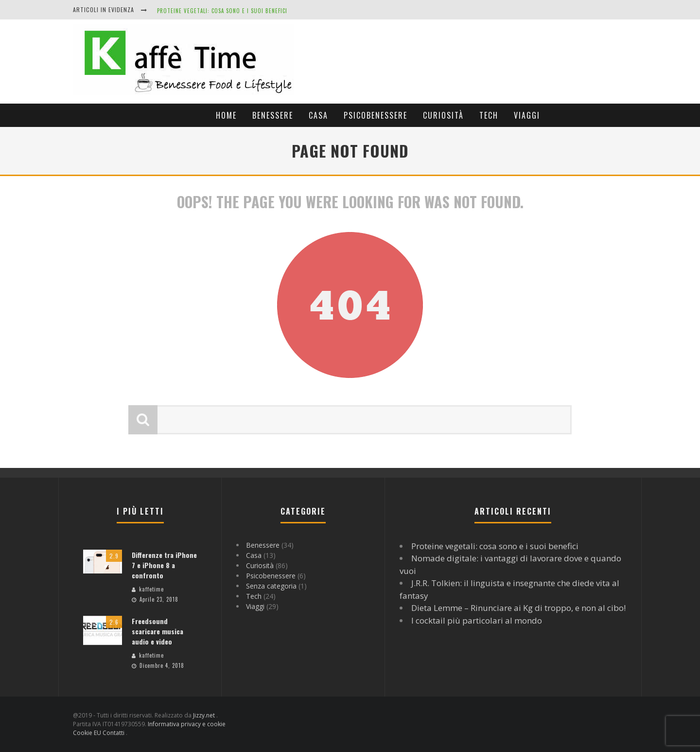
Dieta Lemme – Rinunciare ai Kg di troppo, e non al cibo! (518, 608)
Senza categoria (271, 586)
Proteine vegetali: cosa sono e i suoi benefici (222, 11)
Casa (318, 115)
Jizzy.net (205, 715)
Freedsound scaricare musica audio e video (157, 631)
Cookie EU (88, 733)
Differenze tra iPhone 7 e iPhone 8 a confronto (164, 565)
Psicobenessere (376, 115)
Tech (489, 115)
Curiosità (443, 115)
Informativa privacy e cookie (187, 724)
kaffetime (151, 589)
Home (226, 115)
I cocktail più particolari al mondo (477, 620)
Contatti (114, 733)
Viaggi (527, 115)
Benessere (273, 115)
